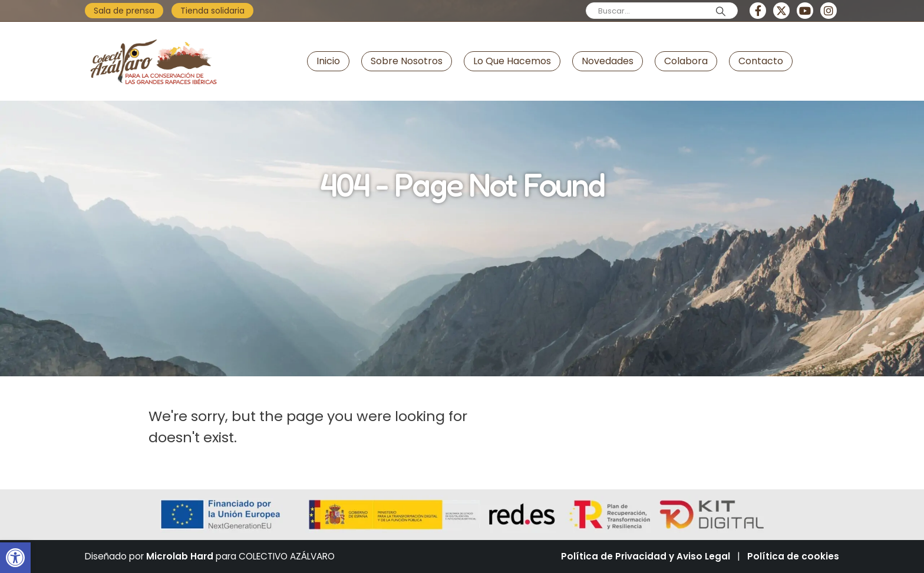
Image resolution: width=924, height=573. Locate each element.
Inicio (328, 61)
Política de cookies (793, 556)
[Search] (721, 11)
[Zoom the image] (153, 32)
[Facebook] (758, 11)
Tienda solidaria (212, 11)
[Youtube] (805, 11)
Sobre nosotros (407, 61)
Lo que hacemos (512, 61)
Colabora (686, 61)
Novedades (608, 61)
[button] (15, 558)
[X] (781, 11)
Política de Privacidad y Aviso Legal (646, 556)
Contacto (761, 61)
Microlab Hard (180, 556)
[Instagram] (829, 11)
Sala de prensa (124, 11)
